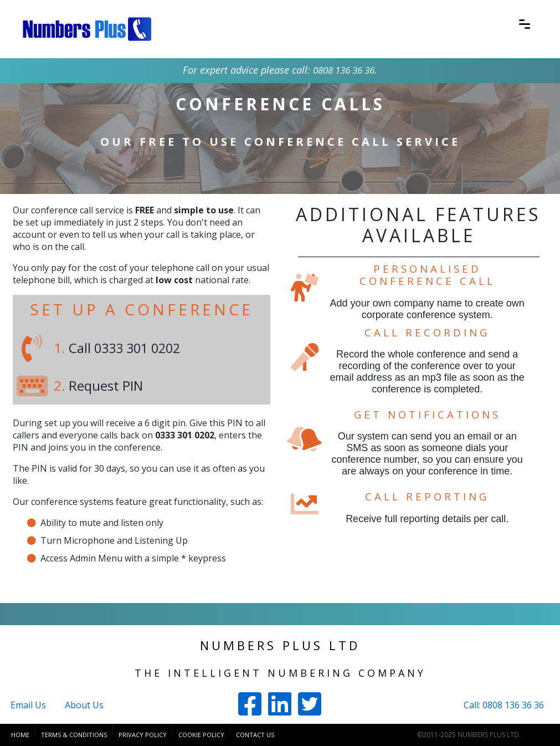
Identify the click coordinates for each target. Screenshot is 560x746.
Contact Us (255, 735)
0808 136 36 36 (344, 70)
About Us (84, 705)
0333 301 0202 (140, 348)
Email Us (28, 705)
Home (20, 735)
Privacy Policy (143, 735)
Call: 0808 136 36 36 (504, 705)
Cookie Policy (201, 735)
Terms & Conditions (74, 735)
